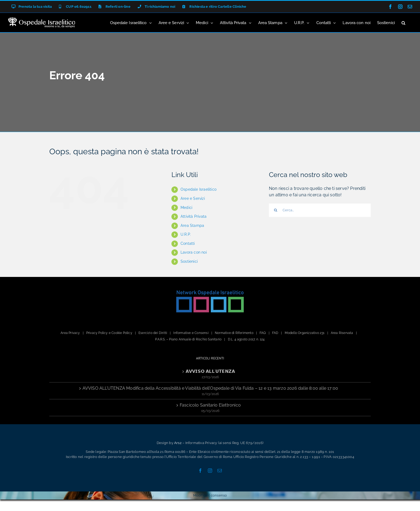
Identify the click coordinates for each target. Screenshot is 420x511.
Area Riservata (342, 333)
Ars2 (178, 443)
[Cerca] (276, 210)
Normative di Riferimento (234, 333)
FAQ (263, 333)
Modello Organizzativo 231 (305, 333)
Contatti (188, 243)
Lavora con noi (194, 252)
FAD (275, 333)
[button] (403, 22)
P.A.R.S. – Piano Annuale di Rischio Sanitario (188, 339)
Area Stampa (192, 226)
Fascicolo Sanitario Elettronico (210, 405)
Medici (186, 208)
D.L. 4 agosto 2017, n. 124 (246, 339)
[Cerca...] (320, 210)
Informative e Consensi (191, 333)
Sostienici (189, 261)
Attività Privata (194, 216)
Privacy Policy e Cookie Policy (109, 333)
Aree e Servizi (193, 198)
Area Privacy (70, 333)
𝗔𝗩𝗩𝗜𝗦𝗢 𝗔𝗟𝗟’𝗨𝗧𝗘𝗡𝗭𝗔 (210, 371)
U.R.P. (186, 234)
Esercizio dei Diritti (153, 333)
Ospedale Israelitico (198, 189)
